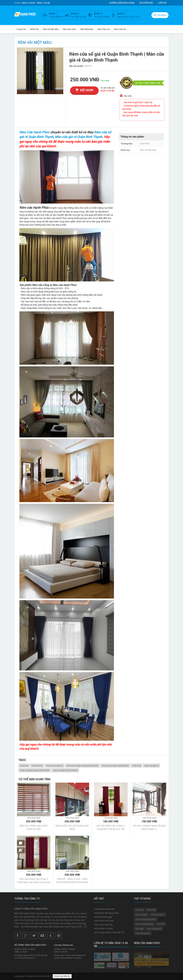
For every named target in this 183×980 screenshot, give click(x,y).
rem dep (139, 929)
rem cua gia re (158, 915)
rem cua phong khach (146, 919)
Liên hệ (162, 3)
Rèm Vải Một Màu (51, 29)
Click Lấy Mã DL (62, 976)
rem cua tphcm (154, 929)
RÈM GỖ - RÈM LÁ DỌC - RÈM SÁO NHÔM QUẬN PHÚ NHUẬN (72, 881)
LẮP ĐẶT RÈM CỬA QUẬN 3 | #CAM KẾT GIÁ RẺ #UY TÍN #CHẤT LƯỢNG (111, 827)
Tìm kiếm (160, 15)
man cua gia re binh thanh (65, 770)
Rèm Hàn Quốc (70, 29)
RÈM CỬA (34, 29)
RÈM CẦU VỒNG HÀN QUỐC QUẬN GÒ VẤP (34, 827)
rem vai (161, 924)
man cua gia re (151, 766)
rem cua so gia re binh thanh (115, 766)
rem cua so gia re (55, 766)
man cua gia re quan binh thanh (35, 770)
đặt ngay (84, 90)
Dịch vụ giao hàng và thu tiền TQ (109, 932)
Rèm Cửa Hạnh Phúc (34, 132)
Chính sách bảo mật (103, 925)
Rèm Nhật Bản (87, 29)
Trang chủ (21, 29)
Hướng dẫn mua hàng (122, 3)
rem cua (24, 766)
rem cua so (37, 766)
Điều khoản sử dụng (103, 928)
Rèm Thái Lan (104, 29)
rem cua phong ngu (144, 924)
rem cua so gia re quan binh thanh (82, 766)
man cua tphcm (143, 933)
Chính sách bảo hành (104, 921)
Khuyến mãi (146, 3)
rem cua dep (141, 915)
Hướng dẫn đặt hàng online (106, 913)
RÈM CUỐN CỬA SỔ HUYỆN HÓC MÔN (72, 827)
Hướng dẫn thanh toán (104, 909)
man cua (137, 766)
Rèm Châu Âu (120, 29)
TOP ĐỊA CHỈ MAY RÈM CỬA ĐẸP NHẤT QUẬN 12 (149, 827)
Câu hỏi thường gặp (103, 917)
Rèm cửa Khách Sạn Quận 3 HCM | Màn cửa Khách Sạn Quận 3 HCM (34, 881)
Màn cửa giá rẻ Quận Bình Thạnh (79, 137)
